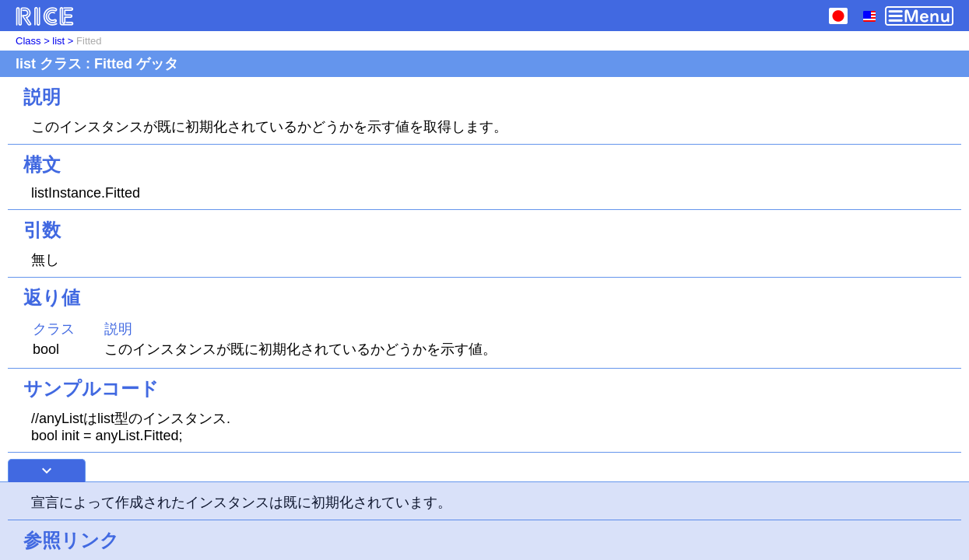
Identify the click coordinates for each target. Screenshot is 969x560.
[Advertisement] (485, 521)
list (58, 41)
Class (28, 41)
